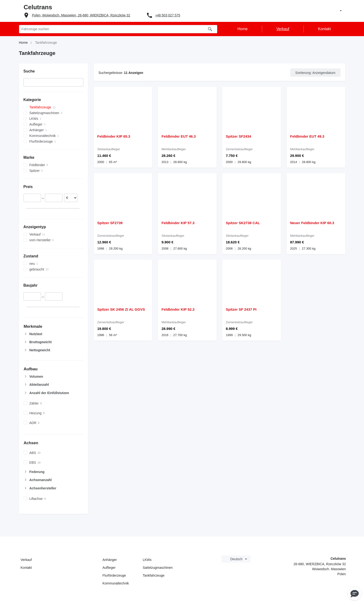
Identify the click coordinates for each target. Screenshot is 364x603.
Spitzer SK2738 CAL (243, 223)
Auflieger (109, 568)
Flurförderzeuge (114, 575)
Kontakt (26, 568)
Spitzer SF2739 (110, 223)
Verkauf (26, 560)
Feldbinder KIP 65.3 (114, 136)
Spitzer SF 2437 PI (241, 309)
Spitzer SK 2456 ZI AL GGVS (121, 309)
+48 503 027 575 (168, 15)
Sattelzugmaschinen (158, 568)
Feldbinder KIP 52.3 (178, 309)
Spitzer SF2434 (239, 136)
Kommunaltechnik (116, 583)
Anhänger (110, 560)
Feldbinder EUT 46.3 (179, 136)
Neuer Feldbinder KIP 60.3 (312, 223)
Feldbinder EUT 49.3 (307, 136)
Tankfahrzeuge (154, 575)
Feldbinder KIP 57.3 (178, 223)
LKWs (147, 560)
